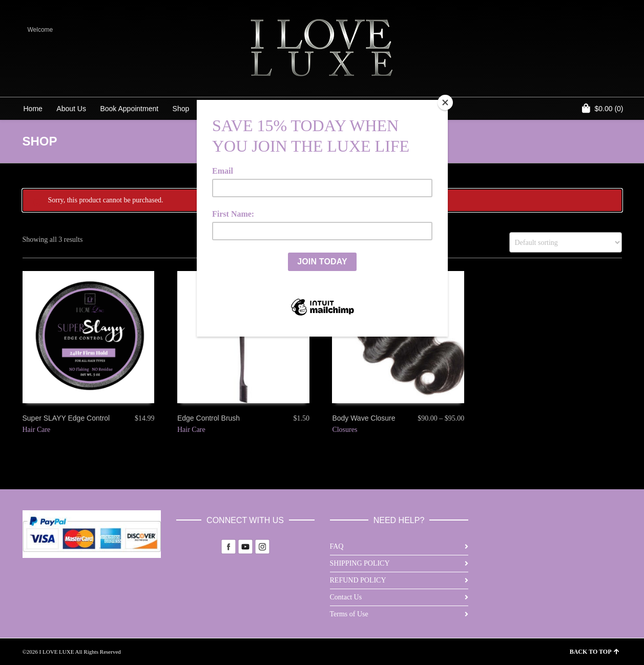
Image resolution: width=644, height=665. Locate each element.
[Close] (445, 102)
